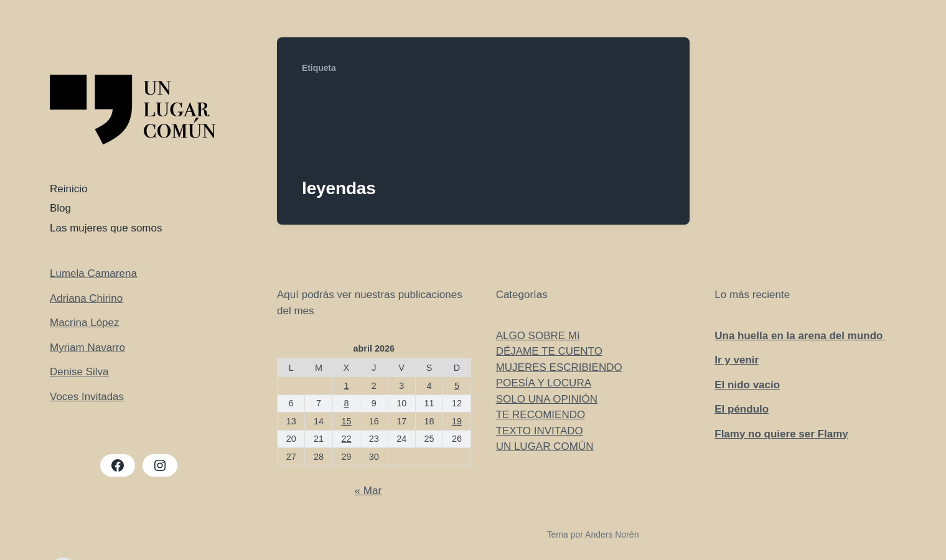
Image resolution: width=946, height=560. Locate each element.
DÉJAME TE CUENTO (549, 351)
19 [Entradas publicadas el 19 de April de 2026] (457, 421)
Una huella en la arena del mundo (800, 336)
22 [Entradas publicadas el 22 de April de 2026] (346, 439)
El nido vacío (747, 385)
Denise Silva (79, 372)
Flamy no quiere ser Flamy (781, 434)
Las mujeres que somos (106, 228)
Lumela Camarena (93, 273)
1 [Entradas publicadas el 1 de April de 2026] (346, 386)
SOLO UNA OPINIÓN (547, 399)
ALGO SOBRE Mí (538, 336)
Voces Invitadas (87, 397)
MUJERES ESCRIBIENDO (559, 367)
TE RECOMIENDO (541, 415)
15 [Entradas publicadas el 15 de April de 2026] (346, 421)
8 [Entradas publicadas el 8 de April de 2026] (346, 403)
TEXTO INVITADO (540, 431)
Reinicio (68, 189)
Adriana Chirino (86, 298)
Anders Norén (612, 534)
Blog (60, 208)
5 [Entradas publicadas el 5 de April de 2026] (457, 386)
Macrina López (85, 323)
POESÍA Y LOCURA (544, 383)
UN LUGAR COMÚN (545, 446)
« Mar (368, 491)
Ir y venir (737, 360)
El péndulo (742, 409)
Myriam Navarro (87, 348)
